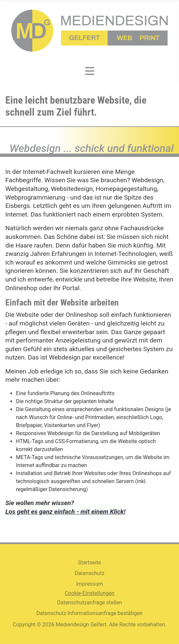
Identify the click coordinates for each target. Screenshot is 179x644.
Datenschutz (89, 573)
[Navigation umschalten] (90, 71)
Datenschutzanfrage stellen (89, 603)
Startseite (89, 563)
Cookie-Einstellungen (89, 593)
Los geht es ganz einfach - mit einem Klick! (65, 512)
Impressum (89, 584)
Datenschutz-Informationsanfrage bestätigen (89, 613)
